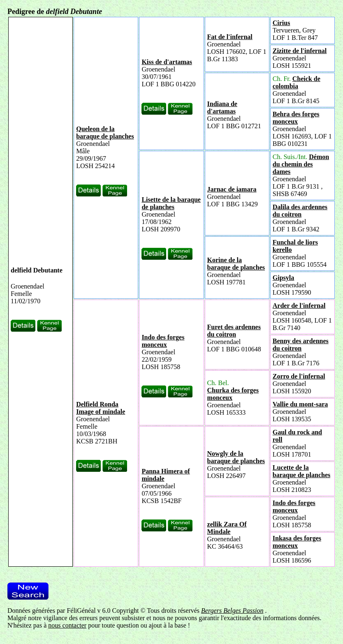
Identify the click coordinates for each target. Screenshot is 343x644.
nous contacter (67, 625)
